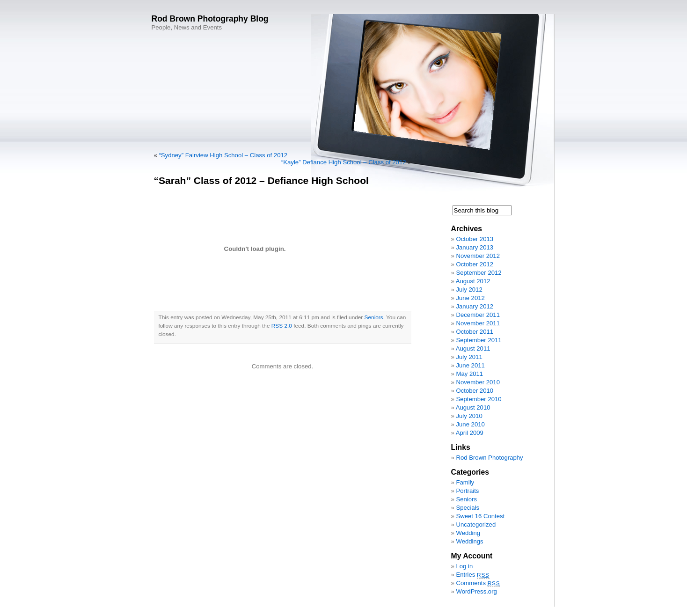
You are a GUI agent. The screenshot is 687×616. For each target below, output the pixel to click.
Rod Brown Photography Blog (210, 19)
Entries (472, 575)
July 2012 (469, 290)
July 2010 (469, 416)
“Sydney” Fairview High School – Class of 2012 (223, 155)
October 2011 (475, 332)
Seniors (374, 317)
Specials (468, 508)
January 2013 (475, 247)
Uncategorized (476, 524)
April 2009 (470, 433)
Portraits (467, 491)
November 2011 (478, 323)
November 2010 (478, 382)
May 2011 (469, 374)
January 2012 (475, 306)
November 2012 (478, 256)
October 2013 (475, 239)
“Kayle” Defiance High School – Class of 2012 (344, 162)
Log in (464, 566)
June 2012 (470, 298)
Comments (478, 583)
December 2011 (478, 315)
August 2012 (473, 281)
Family (465, 482)
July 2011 (469, 357)
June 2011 (470, 365)
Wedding (468, 533)
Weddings (469, 541)
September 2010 (479, 399)
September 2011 (479, 340)
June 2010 (470, 424)
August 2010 (473, 407)
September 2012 (479, 273)
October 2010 (475, 391)
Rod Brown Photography (489, 458)
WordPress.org (476, 591)
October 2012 (475, 264)
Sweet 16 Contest (480, 516)
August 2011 (473, 348)
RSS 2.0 (282, 326)
